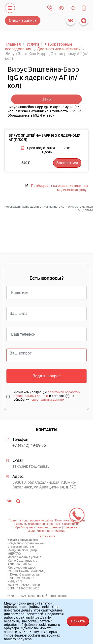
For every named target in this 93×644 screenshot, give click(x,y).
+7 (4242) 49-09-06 (50, 8)
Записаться (67, 163)
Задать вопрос (47, 376)
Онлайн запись (23, 20)
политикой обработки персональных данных (47, 394)
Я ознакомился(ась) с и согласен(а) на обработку (47, 396)
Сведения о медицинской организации (54, 529)
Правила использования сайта (31, 520)
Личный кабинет (84, 8)
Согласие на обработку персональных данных (47, 526)
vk (71, 21)
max (84, 21)
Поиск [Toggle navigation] (73, 8)
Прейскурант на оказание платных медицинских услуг (60, 188)
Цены (46, 99)
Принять (78, 621)
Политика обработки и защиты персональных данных (49, 522)
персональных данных (47, 400)
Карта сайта (46, 536)
